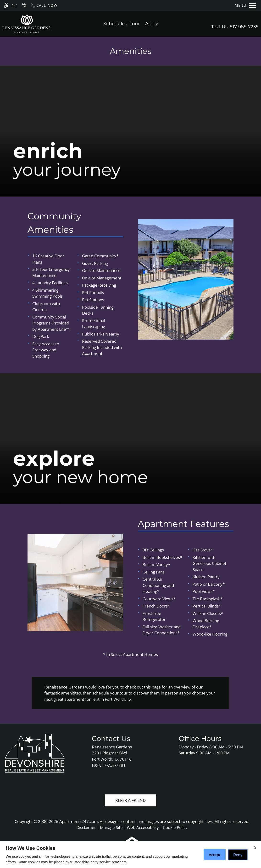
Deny (238, 855)
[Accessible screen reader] (6, 5)
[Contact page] (14, 5)
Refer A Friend (130, 800)
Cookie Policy (175, 827)
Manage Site (111, 827)
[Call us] (44, 5)
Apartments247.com (79, 821)
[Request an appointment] (24, 5)
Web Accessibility (143, 827)
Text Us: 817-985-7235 (235, 27)
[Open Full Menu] (245, 5)
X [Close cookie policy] (255, 848)
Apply (152, 24)
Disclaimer (86, 827)
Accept (215, 855)
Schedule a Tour (122, 24)
